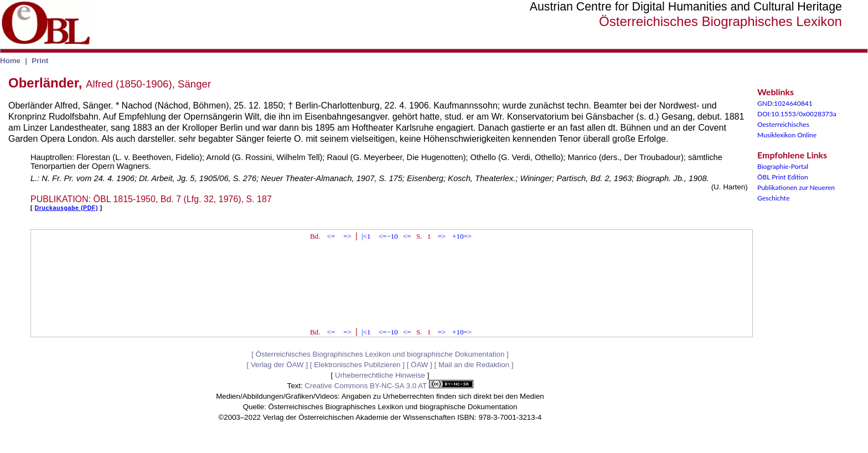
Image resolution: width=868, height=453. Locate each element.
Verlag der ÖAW (277, 365)
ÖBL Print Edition (783, 177)
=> (347, 236)
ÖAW (419, 365)
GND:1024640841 (785, 103)
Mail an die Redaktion (474, 365)
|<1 (366, 236)
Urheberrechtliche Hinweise (380, 375)
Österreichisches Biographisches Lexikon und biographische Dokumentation (380, 354)
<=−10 (388, 236)
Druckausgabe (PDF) (66, 208)
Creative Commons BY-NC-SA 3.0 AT (389, 386)
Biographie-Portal (783, 166)
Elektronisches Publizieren (357, 365)
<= (331, 236)
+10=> (462, 236)
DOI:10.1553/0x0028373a (797, 114)
